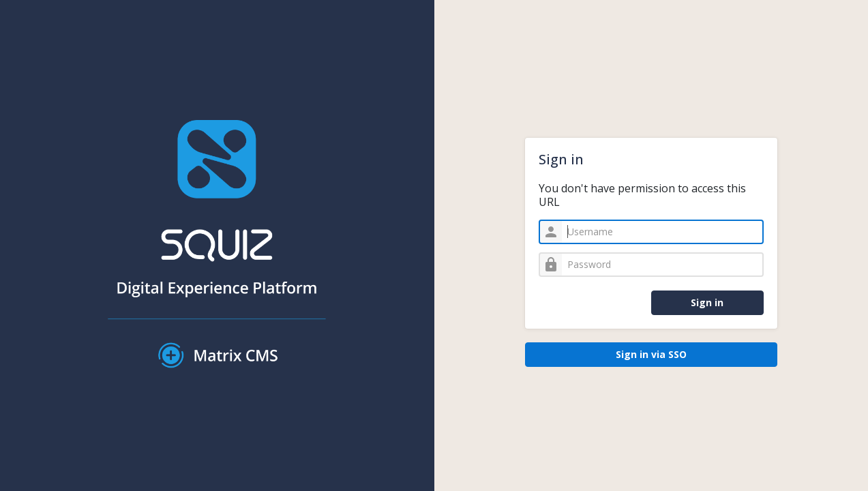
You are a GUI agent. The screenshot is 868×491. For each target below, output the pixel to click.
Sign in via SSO (651, 354)
